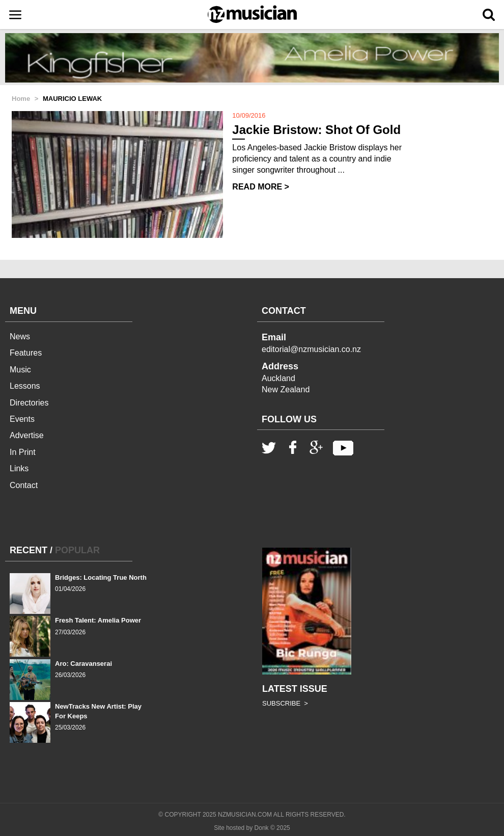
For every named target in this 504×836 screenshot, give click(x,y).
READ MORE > (261, 187)
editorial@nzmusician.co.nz (311, 349)
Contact (24, 485)
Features (26, 353)
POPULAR (77, 550)
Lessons (25, 386)
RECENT (29, 550)
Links (19, 468)
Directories (29, 403)
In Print (23, 452)
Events (22, 419)
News (20, 336)
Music (20, 370)
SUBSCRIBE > (285, 703)
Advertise (27, 435)
